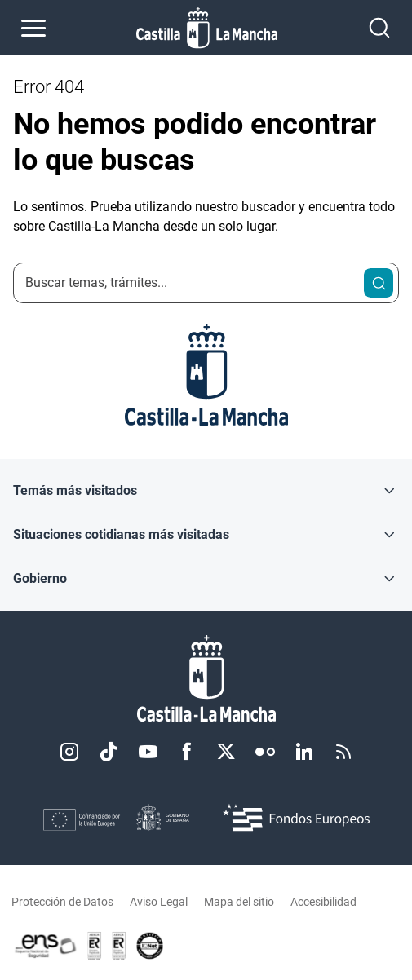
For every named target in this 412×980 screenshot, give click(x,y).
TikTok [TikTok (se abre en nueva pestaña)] (109, 752)
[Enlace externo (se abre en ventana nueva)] (119, 946)
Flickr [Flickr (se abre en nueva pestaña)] (265, 752)
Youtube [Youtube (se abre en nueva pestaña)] (148, 752)
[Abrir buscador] (379, 28)
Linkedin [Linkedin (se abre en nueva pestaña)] (304, 752)
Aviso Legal (159, 902)
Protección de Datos (62, 902)
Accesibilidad (323, 902)
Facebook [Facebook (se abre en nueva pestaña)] (187, 752)
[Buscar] (379, 283)
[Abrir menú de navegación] (33, 28)
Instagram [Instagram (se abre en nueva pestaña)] (69, 752)
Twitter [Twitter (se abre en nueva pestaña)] (226, 752)
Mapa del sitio (239, 902)
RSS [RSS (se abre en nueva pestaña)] (343, 752)
